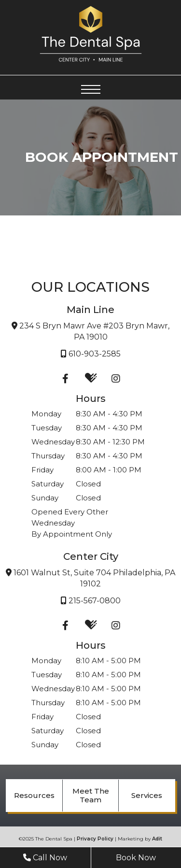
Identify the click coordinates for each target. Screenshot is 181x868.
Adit (157, 839)
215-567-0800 (91, 601)
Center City (91, 556)
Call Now (45, 858)
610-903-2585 (91, 354)
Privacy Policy (95, 839)
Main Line (90, 310)
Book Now (136, 858)
